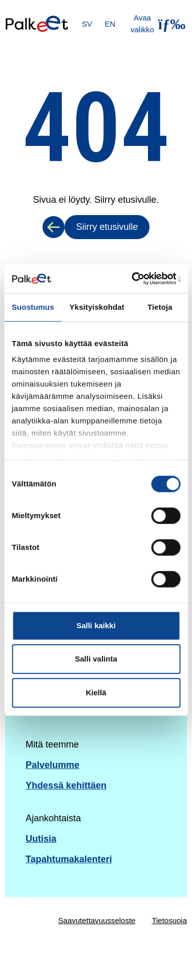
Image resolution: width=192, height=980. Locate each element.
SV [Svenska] (87, 24)
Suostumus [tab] (33, 307)
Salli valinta (96, 659)
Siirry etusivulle (107, 227)
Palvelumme (52, 765)
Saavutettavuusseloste (97, 920)
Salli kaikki (96, 625)
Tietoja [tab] (160, 307)
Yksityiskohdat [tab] (97, 307)
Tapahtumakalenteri (69, 859)
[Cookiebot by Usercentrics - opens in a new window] (137, 279)
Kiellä (96, 693)
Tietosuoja (169, 920)
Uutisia (41, 839)
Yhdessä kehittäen (66, 785)
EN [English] (110, 24)
